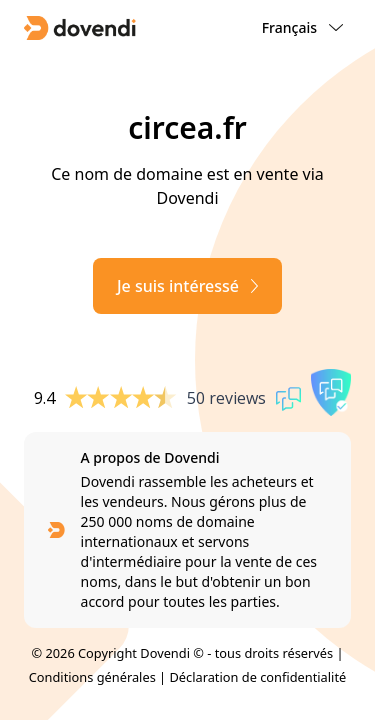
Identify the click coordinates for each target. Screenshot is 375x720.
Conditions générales (92, 677)
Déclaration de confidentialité (257, 677)
